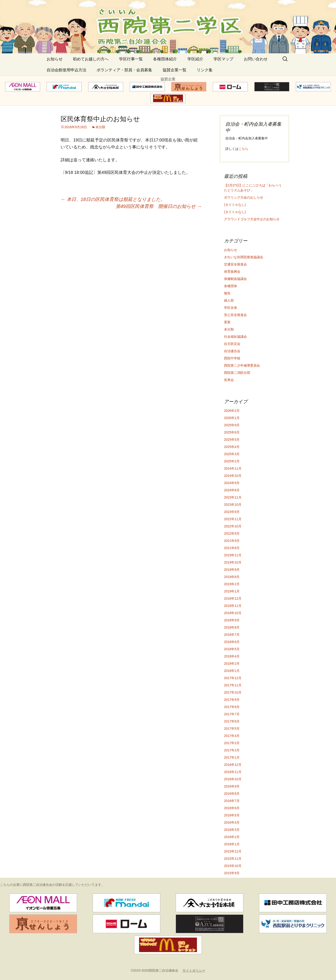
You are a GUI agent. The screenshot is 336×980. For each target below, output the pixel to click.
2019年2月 (232, 584)
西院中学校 (232, 358)
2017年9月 (232, 700)
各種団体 (231, 286)
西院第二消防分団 (237, 373)
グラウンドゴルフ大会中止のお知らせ (252, 219)
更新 (227, 322)
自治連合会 (232, 351)
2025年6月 (232, 432)
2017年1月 (232, 757)
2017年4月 (232, 736)
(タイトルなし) (235, 205)
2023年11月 (233, 497)
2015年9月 (232, 873)
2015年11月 (233, 859)
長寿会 (229, 380)
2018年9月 (232, 620)
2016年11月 (233, 772)
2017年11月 (233, 685)
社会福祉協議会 (235, 337)
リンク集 (205, 70)
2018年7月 (232, 635)
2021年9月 (232, 541)
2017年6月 (232, 721)
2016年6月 (232, 808)
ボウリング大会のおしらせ (244, 197)
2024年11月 (233, 468)
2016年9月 (232, 786)
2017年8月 (232, 707)
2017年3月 (232, 743)
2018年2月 (232, 664)
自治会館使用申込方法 (66, 70)
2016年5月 (232, 815)
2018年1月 (232, 671)
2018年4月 (232, 656)
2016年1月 (232, 844)
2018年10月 (233, 613)
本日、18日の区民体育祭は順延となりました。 (113, 199)
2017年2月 (232, 750)
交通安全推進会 (235, 264)
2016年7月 (232, 801)
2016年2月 (232, 837)
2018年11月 (233, 606)
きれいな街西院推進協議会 (244, 257)
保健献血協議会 (235, 279)
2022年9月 (232, 533)
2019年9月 (232, 570)
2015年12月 (233, 851)
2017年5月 (232, 729)
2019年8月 (232, 577)
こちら (243, 149)
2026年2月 (232, 411)
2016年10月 (233, 779)
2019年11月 (233, 555)
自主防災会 (232, 344)
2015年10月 (233, 866)
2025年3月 (232, 454)
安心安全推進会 (235, 315)
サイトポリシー (194, 970)
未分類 (100, 127)
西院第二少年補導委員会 (242, 365)
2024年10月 (233, 476)
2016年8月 (232, 794)
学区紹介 (195, 59)
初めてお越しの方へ (91, 59)
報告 (227, 293)
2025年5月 (232, 440)
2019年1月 (232, 591)
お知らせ (55, 59)
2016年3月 (232, 830)
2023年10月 (233, 505)
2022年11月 (233, 519)
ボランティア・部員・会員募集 (124, 70)
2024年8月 (232, 490)
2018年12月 (233, 598)
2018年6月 (232, 642)
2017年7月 (232, 714)
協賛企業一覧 (175, 70)
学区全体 (231, 308)
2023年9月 (232, 512)
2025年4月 (232, 447)
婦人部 (229, 300)
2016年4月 (232, 822)
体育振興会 (232, 272)
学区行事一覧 (131, 59)
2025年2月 (232, 461)
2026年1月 (232, 418)
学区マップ (223, 59)
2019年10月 (233, 562)
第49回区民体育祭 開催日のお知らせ (159, 206)
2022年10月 (233, 526)
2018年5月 (232, 649)
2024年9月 (232, 483)
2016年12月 (233, 765)
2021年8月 (232, 548)
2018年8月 (232, 627)
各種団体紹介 (165, 59)
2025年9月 (232, 425)
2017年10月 (233, 692)
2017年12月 (233, 678)
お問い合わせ (256, 59)
